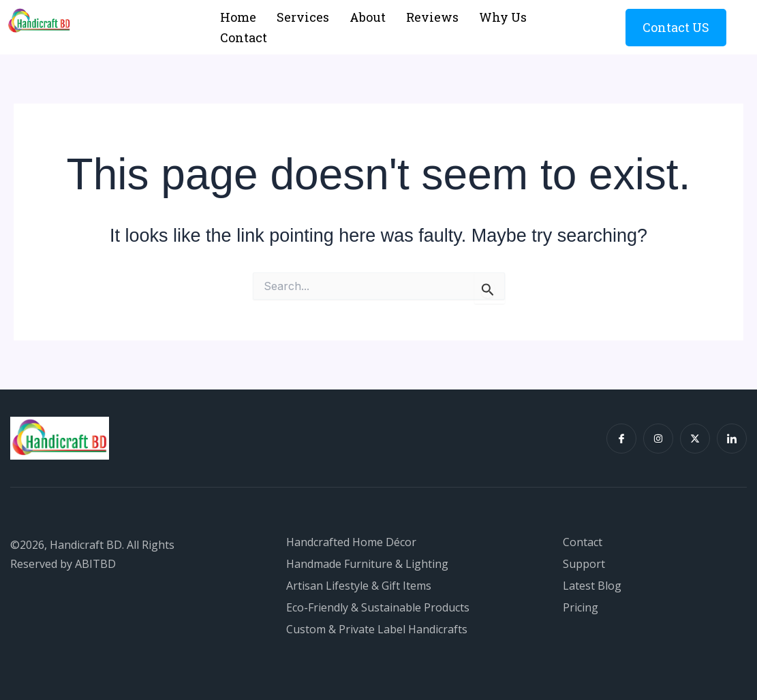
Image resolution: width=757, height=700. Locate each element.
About (368, 17)
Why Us (503, 17)
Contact (244, 37)
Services (303, 17)
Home (238, 17)
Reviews (432, 17)
